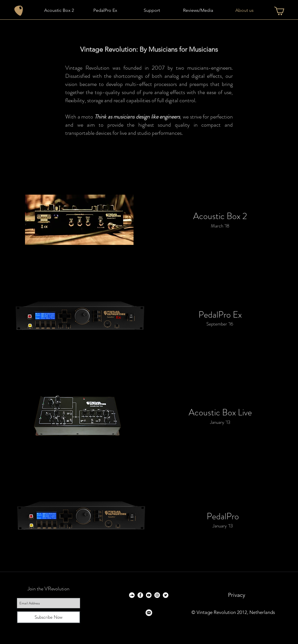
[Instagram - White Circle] (157, 595)
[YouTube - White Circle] (149, 595)
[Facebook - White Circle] (140, 595)
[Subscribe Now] (48, 617)
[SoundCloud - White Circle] (132, 595)
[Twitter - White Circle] (166, 595)
